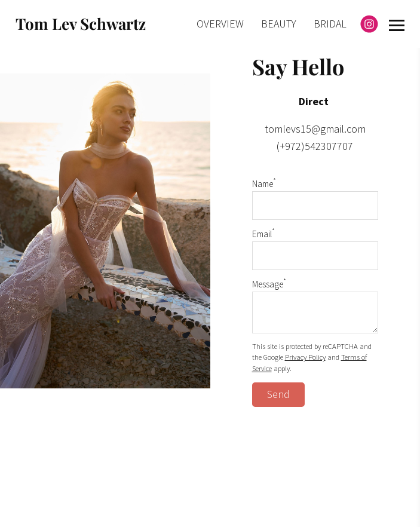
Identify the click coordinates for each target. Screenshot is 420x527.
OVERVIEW (220, 24)
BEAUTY (279, 24)
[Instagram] (369, 24)
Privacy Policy (305, 357)
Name (264, 184)
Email (263, 234)
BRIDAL (330, 24)
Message (269, 284)
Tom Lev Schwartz (81, 24)
